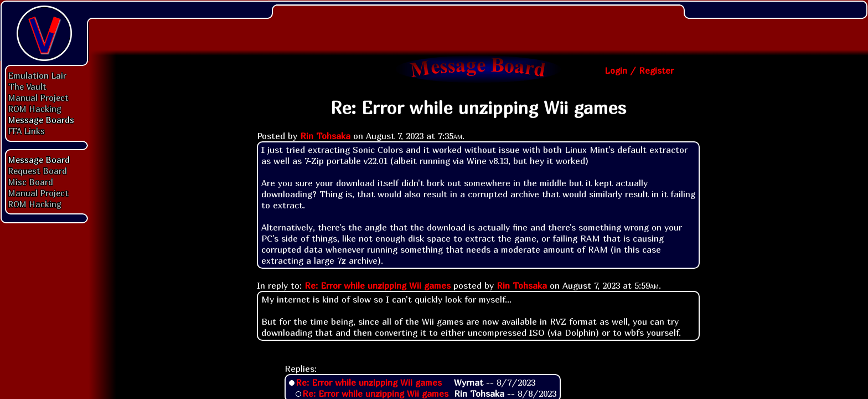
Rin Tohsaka (325, 136)
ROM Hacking (35, 109)
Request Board (38, 171)
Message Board (39, 160)
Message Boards (41, 120)
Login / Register (639, 70)
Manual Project (38, 98)
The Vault (27, 86)
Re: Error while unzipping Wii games (378, 285)
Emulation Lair (37, 75)
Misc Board (31, 182)
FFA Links (27, 131)
